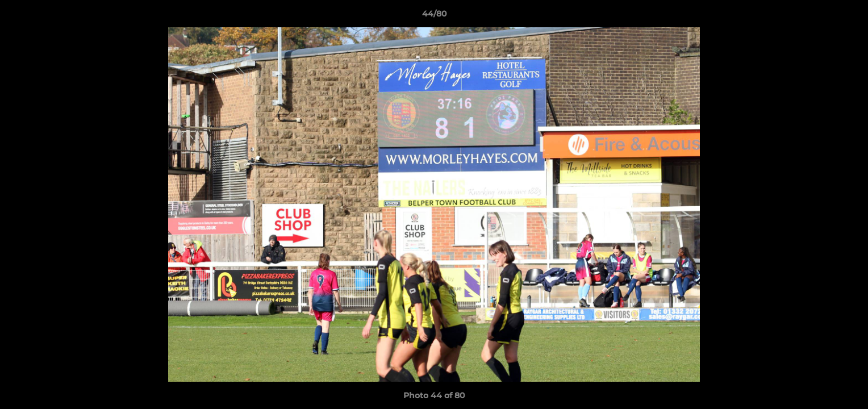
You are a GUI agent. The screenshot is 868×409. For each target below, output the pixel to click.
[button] (848, 16)
